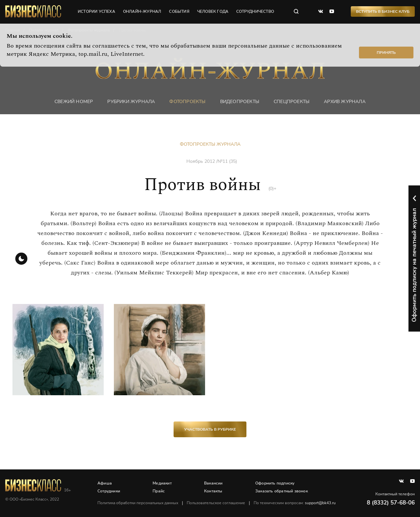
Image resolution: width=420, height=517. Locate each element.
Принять (386, 53)
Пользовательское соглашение (216, 503)
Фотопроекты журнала (210, 144)
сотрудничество (255, 11)
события (179, 11)
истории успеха (96, 11)
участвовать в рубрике (210, 429)
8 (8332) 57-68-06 (391, 503)
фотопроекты (187, 102)
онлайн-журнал (142, 11)
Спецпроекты (292, 102)
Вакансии (213, 483)
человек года (213, 11)
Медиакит (162, 483)
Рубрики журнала (131, 102)
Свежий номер (74, 102)
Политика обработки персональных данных (138, 503)
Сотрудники (109, 491)
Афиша (105, 483)
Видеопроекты (240, 102)
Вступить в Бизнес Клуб (383, 11)
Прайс (159, 491)
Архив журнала (345, 102)
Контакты (213, 491)
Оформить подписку (275, 483)
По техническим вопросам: (295, 503)
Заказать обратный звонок (282, 491)
